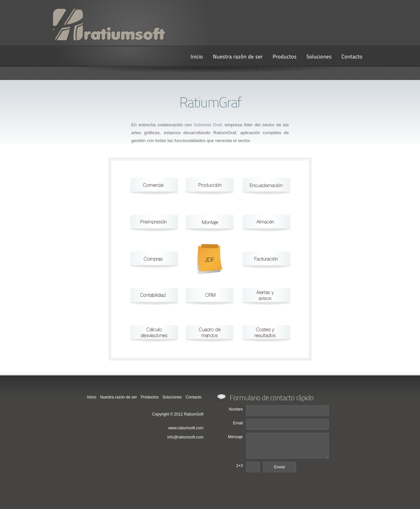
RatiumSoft (194, 414)
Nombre (236, 409)
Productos (150, 397)
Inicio (92, 397)
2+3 (240, 466)
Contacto (194, 397)
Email (238, 423)
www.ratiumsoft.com (186, 428)
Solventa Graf (208, 125)
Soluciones (172, 397)
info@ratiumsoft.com (185, 437)
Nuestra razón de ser (118, 397)
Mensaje (235, 437)
